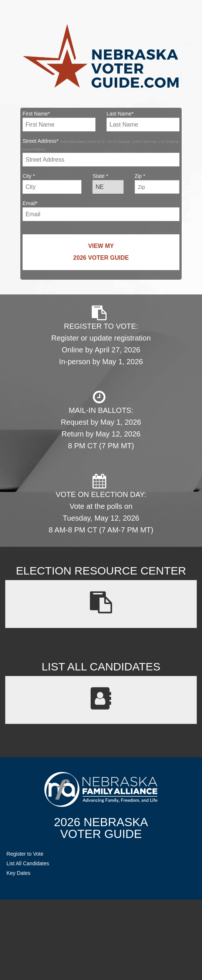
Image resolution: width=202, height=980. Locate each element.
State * (108, 183)
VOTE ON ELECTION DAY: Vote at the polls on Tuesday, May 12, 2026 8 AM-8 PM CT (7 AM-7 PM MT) (101, 504)
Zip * (157, 183)
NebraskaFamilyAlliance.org (101, 789)
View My (101, 253)
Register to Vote (25, 854)
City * (52, 183)
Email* (101, 211)
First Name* (59, 121)
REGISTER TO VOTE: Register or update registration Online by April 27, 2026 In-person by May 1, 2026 (101, 336)
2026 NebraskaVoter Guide (101, 828)
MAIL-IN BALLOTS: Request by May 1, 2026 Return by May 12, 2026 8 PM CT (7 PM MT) (101, 420)
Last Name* (143, 121)
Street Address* (101, 152)
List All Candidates (28, 863)
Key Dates (19, 873)
